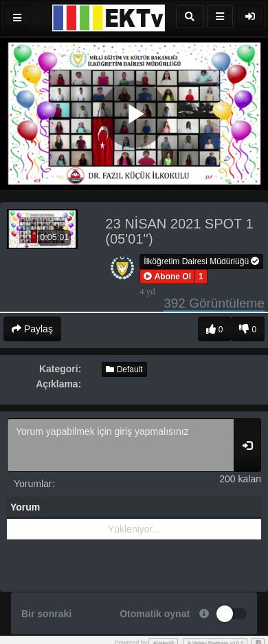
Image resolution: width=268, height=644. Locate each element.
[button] (167, 277)
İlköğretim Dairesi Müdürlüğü (201, 261)
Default (124, 369)
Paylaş (32, 329)
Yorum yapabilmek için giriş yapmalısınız (121, 445)
